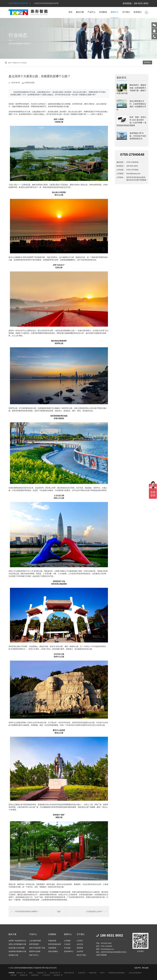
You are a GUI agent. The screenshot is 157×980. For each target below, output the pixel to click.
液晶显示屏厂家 (55, 973)
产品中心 (92, 12)
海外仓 (102, 973)
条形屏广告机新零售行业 (17, 941)
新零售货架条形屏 (55, 944)
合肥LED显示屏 (69, 973)
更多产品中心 (34, 955)
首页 (70, 12)
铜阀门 (31, 973)
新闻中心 (115, 12)
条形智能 (13, 975)
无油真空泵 (82, 973)
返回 (59, 911)
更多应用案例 (53, 951)
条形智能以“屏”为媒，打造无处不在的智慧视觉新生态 (138, 136)
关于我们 (126, 12)
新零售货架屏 (34, 944)
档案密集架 (35, 975)
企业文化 (80, 944)
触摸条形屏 (93, 973)
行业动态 (24, 63)
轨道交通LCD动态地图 (17, 948)
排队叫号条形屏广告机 (37, 948)
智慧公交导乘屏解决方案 (17, 944)
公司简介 (80, 941)
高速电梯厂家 (42, 973)
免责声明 (137, 968)
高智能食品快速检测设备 (117, 973)
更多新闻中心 (69, 951)
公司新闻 (67, 941)
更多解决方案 (13, 955)
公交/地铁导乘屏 (35, 941)
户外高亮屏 (46, 975)
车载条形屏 (52, 941)
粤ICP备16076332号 (49, 968)
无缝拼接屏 (52, 948)
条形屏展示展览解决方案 (17, 951)
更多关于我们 (81, 955)
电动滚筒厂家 (58, 975)
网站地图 (145, 968)
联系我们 (138, 12)
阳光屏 (30, 897)
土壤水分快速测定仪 (135, 973)
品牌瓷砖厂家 (21, 973)
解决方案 (80, 12)
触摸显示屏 (24, 975)
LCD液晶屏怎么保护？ (96, 911)
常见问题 (67, 948)
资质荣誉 (80, 948)
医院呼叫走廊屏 (35, 951)
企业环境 (80, 951)
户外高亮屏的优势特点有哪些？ (25, 911)
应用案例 (103, 12)
